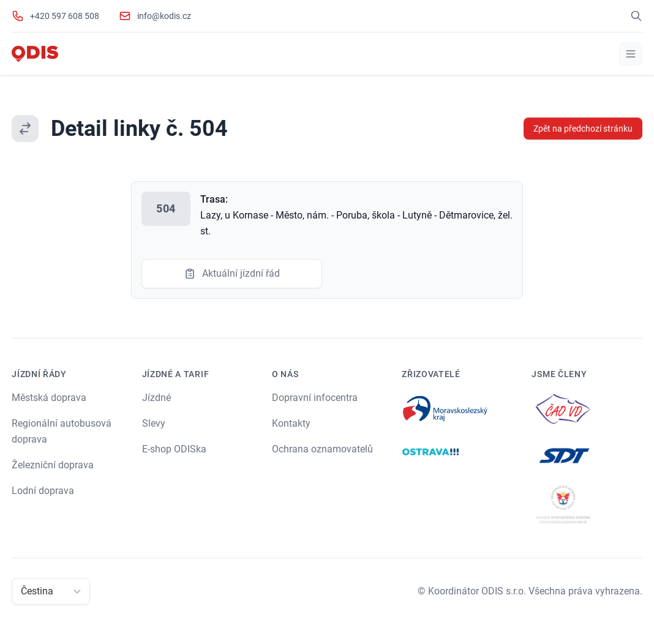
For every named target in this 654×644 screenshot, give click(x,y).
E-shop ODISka (174, 449)
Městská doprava (49, 398)
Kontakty (291, 423)
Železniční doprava (53, 465)
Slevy (154, 423)
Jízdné (156, 398)
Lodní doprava (43, 491)
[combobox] (22, 591)
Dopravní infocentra (315, 398)
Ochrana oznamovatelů (322, 449)
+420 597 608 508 (65, 16)
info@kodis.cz (164, 16)
